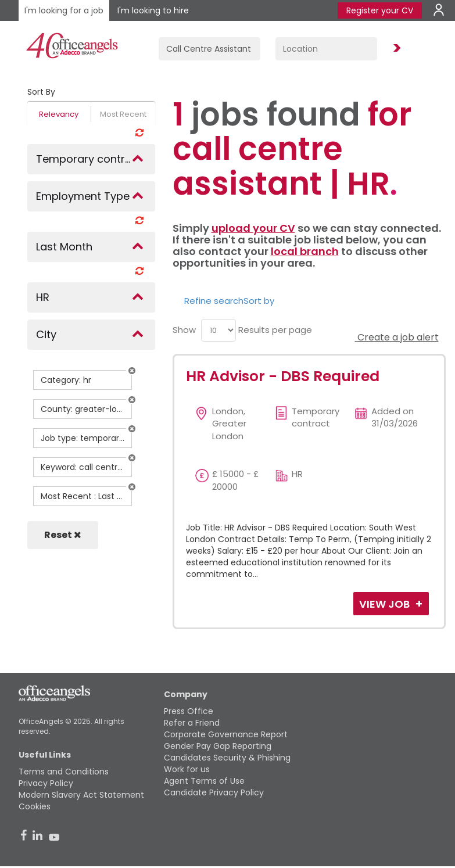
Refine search (214, 301)
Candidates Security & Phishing (227, 758)
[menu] (218, 330)
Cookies (35, 806)
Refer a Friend (192, 723)
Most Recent (123, 114)
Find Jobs (395, 49)
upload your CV (253, 228)
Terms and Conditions (64, 772)
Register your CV (380, 10)
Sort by (259, 301)
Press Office (189, 711)
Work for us (187, 769)
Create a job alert (397, 337)
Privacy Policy (46, 783)
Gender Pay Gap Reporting (218, 746)
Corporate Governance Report (226, 734)
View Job (386, 604)
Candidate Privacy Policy (214, 792)
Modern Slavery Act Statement (81, 795)
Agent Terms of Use (204, 781)
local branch (305, 251)
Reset (63, 535)
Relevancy (59, 114)
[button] (132, 371)
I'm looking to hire (153, 10)
